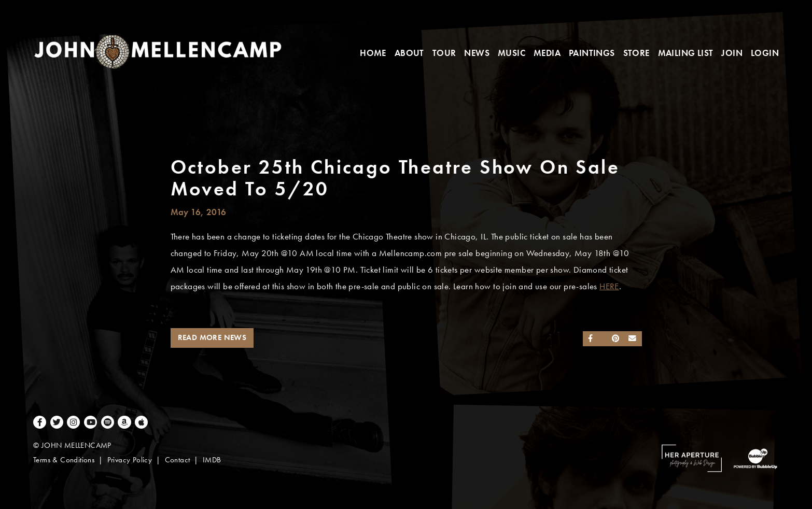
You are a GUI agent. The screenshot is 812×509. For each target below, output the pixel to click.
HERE (609, 286)
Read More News (212, 337)
